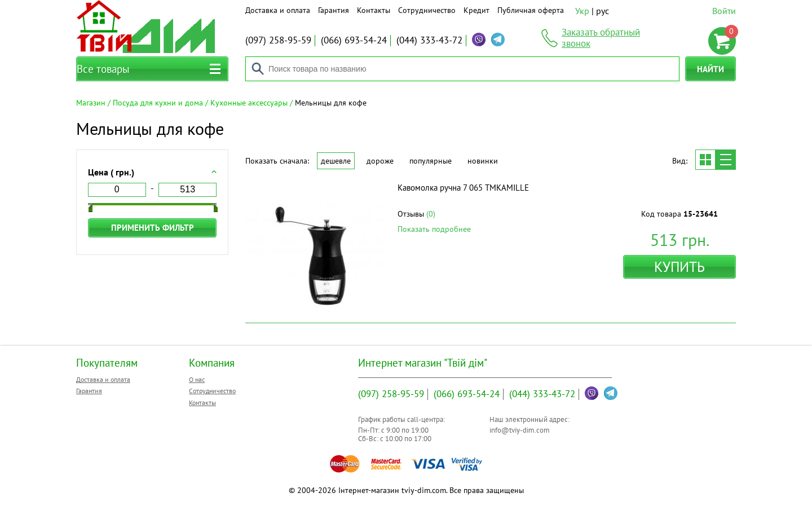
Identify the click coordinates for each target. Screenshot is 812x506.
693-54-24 (354, 40)
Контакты (374, 10)
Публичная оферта (531, 10)
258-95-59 (278, 40)
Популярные (431, 161)
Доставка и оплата (278, 10)
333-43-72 (429, 40)
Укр (582, 11)
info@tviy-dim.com (520, 430)
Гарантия (334, 10)
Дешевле (336, 161)
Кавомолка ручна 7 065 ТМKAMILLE (463, 188)
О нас (197, 379)
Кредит (476, 10)
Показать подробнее (434, 229)
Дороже (380, 161)
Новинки (483, 161)
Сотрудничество (427, 10)
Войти (724, 11)
